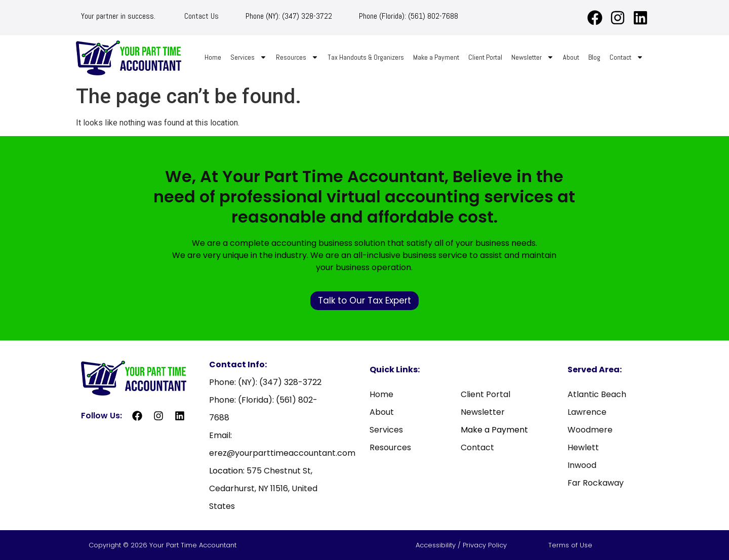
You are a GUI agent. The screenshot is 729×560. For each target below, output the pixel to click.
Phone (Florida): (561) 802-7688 (409, 16)
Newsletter (533, 57)
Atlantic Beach (597, 394)
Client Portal (485, 57)
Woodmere (590, 430)
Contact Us (201, 16)
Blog (594, 57)
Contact (626, 57)
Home (213, 57)
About (571, 57)
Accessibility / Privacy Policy (462, 545)
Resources (297, 57)
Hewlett (583, 447)
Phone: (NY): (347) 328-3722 (265, 382)
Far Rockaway (596, 483)
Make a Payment (436, 57)
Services (249, 57)
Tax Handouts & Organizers (366, 57)
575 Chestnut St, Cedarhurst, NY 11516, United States (263, 488)
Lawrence (587, 412)
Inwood (582, 465)
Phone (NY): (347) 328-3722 (289, 16)
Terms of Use (570, 545)
